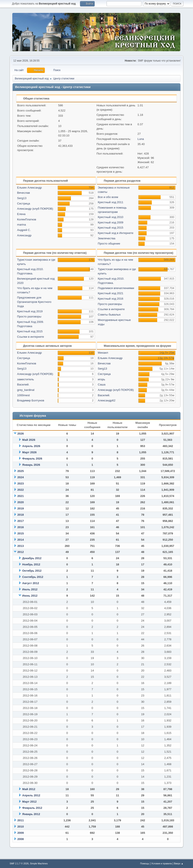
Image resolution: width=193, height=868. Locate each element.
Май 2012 (29, 789)
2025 (20, 471)
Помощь (145, 863)
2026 (20, 434)
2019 (20, 508)
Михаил (103, 353)
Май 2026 (29, 440)
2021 (20, 496)
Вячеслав (23, 193)
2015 (20, 533)
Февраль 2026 (32, 459)
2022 (20, 490)
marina (21, 225)
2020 (20, 502)
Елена (21, 214)
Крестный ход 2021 (111, 293)
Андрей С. (24, 230)
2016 (20, 527)
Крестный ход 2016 (111, 299)
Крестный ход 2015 (111, 228)
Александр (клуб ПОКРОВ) (35, 209)
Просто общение (109, 244)
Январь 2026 (31, 465)
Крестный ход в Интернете (116, 233)
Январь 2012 (31, 814)
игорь (102, 379)
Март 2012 (29, 802)
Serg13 (22, 198)
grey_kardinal (26, 390)
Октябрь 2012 (32, 571)
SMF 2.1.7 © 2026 (19, 863)
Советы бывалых (109, 315)
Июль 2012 (30, 589)
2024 (20, 477)
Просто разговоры (29, 316)
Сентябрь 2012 (33, 577)
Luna (141, 139)
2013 (20, 546)
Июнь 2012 (30, 596)
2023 (20, 484)
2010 (20, 827)
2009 (20, 833)
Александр (24, 235)
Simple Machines (39, 863)
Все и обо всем (108, 197)
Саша (102, 384)
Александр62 (107, 400)
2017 (20, 521)
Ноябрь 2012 (31, 564)
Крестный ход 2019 (30, 311)
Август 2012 (31, 583)
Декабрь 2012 (32, 558)
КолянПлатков (27, 219)
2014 (20, 540)
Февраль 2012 (32, 808)
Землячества (107, 238)
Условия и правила (161, 863)
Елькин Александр (29, 188)
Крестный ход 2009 (111, 222)
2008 (20, 839)
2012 (20, 552)
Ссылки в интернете (31, 337)
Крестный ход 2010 (111, 217)
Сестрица (24, 203)
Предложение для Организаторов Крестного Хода (34, 302)
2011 (20, 820)
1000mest (23, 395)
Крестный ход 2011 (111, 202)
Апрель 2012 (31, 795)
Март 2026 (29, 452)
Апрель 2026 (31, 446)
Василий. (23, 384)
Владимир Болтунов (31, 400)
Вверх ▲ (179, 863)
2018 (20, 515)
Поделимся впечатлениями (116, 288)
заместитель (25, 379)
